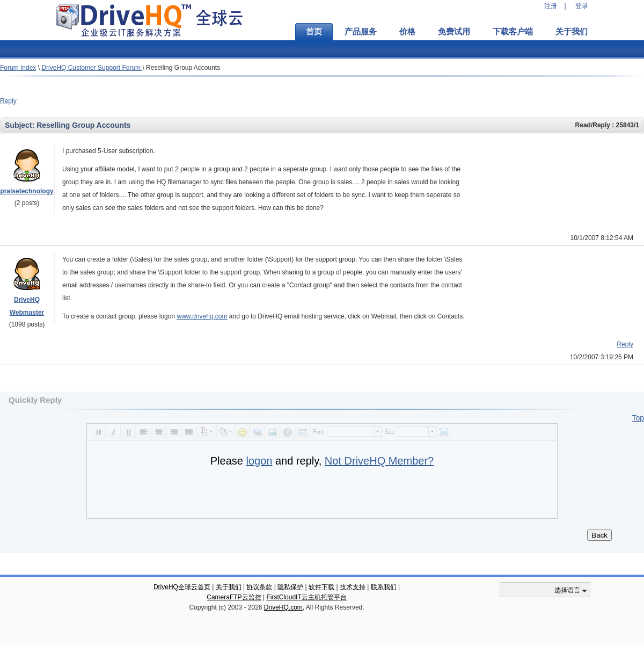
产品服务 (361, 32)
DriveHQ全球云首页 (182, 587)
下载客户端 (513, 32)
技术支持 (353, 587)
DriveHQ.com (283, 607)
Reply (8, 101)
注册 (551, 6)
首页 (314, 32)
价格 (407, 32)
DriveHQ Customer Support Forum (92, 68)
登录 (582, 6)
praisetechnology (27, 191)
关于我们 (572, 32)
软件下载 (321, 587)
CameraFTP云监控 (234, 597)
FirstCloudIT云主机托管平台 (306, 597)
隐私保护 (290, 587)
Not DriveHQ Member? (379, 461)
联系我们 (384, 587)
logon (259, 461)
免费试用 (454, 32)
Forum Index (18, 68)
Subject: (21, 125)
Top (638, 418)
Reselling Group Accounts (183, 68)
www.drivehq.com (202, 316)
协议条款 (259, 587)
